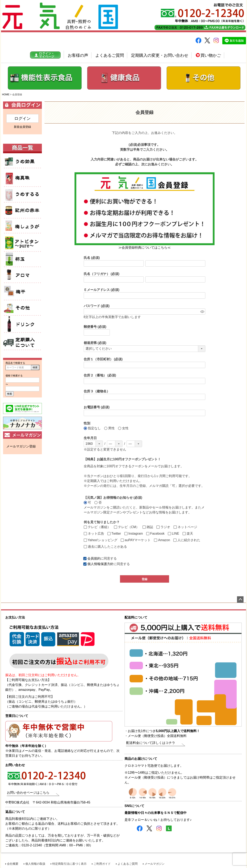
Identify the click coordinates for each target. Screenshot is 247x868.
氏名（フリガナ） (102, 274)
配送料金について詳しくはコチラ (151, 743)
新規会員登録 (22, 127)
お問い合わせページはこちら (28, 793)
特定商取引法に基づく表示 (69, 864)
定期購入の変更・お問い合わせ (160, 55)
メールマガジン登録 (21, 446)
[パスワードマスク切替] (202, 312)
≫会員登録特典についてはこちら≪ (145, 248)
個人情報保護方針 (100, 564)
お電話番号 (97, 407)
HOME (6, 95)
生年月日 (90, 438)
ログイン (22, 118)
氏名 (92, 258)
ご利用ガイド (102, 864)
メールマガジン (155, 864)
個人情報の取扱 (35, 864)
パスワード (97, 306)
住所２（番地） (100, 375)
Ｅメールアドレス (102, 290)
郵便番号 (95, 327)
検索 (35, 367)
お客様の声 (78, 55)
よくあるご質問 (110, 55)
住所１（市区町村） (103, 359)
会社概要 (13, 864)
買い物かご (208, 55)
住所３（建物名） (97, 391)
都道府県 (95, 343)
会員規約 (94, 558)
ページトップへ (240, 600)
